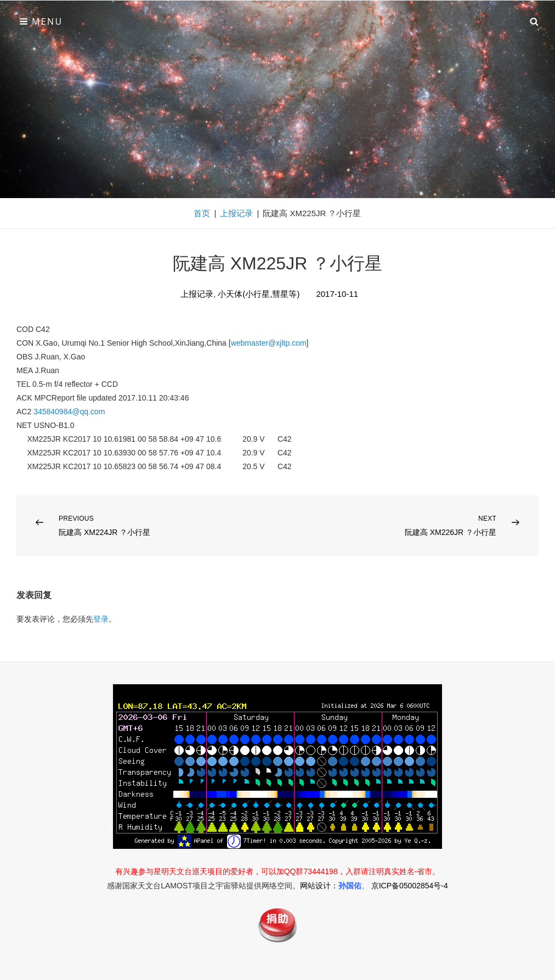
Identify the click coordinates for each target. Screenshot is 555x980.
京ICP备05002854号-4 (410, 886)
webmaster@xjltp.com (269, 343)
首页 (202, 213)
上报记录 (236, 213)
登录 (101, 619)
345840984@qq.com (69, 412)
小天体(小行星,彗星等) (259, 294)
